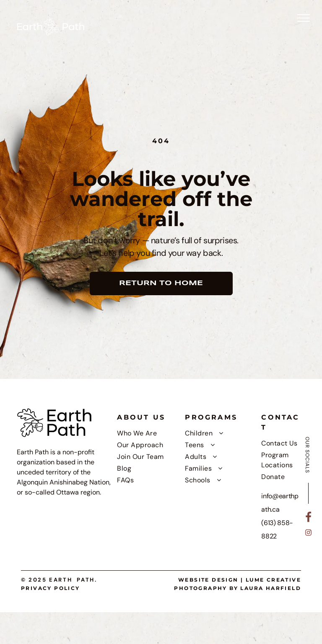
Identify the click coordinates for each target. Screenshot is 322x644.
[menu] (304, 18)
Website (194, 580)
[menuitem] (149, 433)
